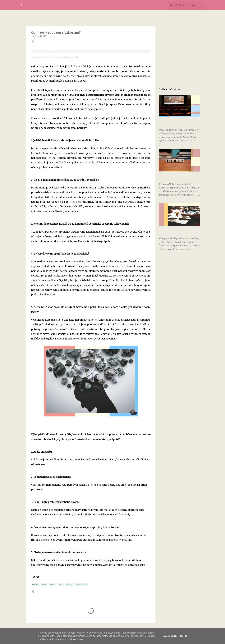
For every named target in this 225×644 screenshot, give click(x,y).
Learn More (170, 636)
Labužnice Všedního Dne (39, 57)
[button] (33, 42)
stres (52, 584)
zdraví (69, 584)
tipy (61, 584)
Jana (44, 584)
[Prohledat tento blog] (190, 5)
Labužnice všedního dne (52, 5)
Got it (184, 636)
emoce (35, 584)
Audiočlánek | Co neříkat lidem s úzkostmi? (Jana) (65, 57)
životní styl (81, 584)
